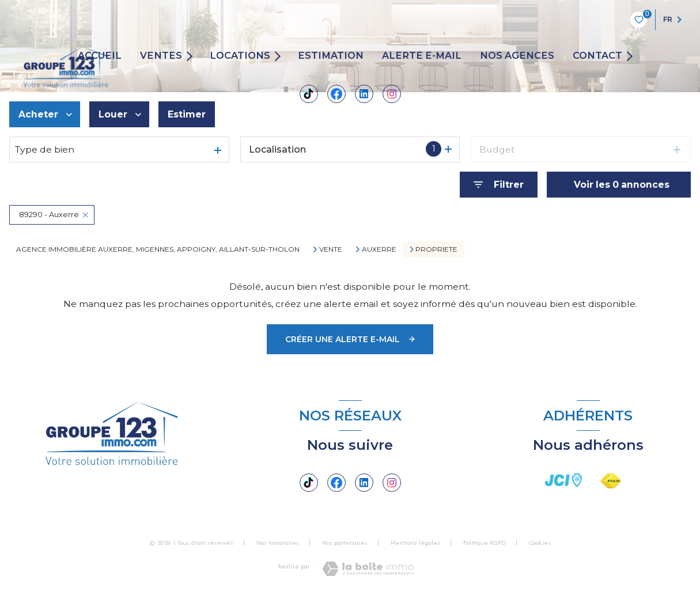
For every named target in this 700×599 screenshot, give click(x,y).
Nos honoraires (278, 543)
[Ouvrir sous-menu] (192, 56)
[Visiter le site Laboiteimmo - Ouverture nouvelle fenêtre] (368, 569)
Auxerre (379, 249)
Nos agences (517, 56)
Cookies (540, 543)
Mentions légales (415, 543)
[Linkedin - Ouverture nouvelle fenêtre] (364, 94)
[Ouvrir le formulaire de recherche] (499, 185)
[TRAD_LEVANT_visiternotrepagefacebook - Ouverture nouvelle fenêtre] (336, 94)
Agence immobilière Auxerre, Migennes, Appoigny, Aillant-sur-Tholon (158, 249)
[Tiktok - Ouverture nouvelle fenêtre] (309, 94)
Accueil (100, 56)
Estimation (331, 56)
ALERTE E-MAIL (422, 56)
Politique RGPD (485, 543)
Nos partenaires (345, 543)
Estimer (187, 114)
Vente (331, 249)
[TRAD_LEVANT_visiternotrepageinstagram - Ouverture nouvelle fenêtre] (392, 94)
